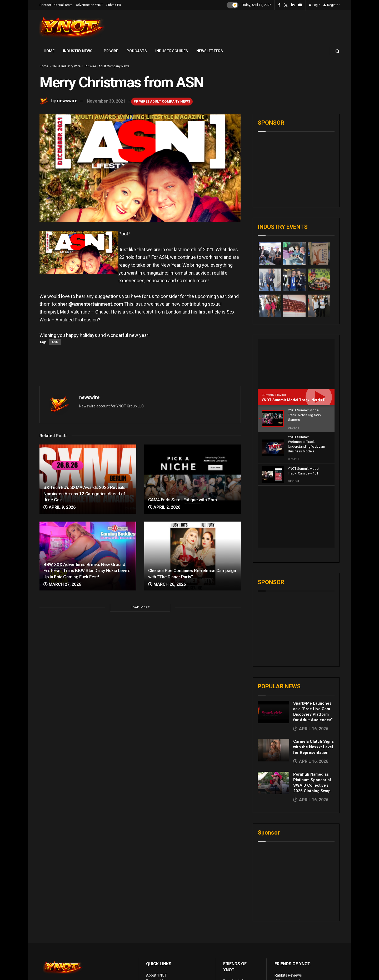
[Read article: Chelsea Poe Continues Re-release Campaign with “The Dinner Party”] (193, 556)
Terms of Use (157, 919)
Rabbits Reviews (288, 913)
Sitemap (153, 943)
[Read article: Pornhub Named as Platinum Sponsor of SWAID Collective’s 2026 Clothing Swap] (273, 721)
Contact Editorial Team (56, 5)
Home (49, 51)
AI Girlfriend (284, 954)
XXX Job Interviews (291, 919)
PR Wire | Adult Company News (107, 66)
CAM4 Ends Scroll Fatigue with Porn (183, 500)
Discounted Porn (237, 949)
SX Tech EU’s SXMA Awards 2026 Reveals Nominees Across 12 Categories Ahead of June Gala (84, 494)
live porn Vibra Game (292, 961)
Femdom (282, 931)
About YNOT (156, 913)
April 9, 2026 (59, 507)
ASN (55, 342)
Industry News (78, 51)
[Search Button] (338, 51)
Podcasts (137, 51)
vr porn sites (233, 954)
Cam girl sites (286, 949)
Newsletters (210, 51)
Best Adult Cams (237, 919)
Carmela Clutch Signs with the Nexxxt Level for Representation (313, 685)
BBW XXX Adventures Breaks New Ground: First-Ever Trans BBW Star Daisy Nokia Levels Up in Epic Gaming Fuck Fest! (87, 571)
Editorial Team (158, 931)
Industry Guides (172, 51)
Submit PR (114, 5)
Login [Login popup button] (315, 5)
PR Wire (111, 51)
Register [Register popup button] (331, 5)
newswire (67, 101)
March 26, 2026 (167, 584)
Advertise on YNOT (89, 5)
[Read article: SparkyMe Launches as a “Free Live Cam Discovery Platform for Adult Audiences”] (273, 650)
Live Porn (231, 925)
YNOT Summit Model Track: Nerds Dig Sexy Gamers (307, 400)
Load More (140, 607)
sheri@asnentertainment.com (91, 304)
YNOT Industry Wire (66, 66)
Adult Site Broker (289, 925)
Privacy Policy (157, 925)
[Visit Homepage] (72, 27)
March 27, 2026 (62, 584)
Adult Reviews (235, 931)
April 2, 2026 (164, 507)
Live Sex (281, 943)
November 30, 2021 (106, 101)
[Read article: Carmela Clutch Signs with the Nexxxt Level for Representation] (273, 688)
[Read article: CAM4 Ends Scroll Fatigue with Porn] (193, 479)
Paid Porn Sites (287, 937)
